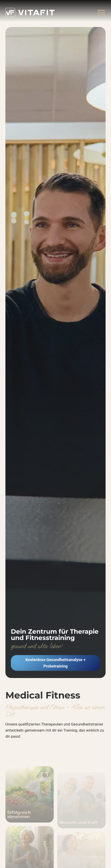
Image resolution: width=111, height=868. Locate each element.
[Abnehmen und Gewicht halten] (30, 802)
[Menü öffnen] (101, 12)
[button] (56, 663)
